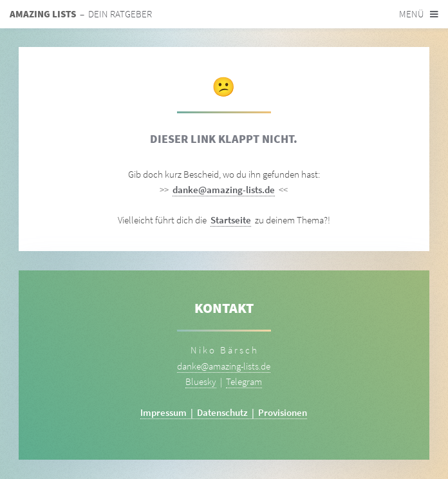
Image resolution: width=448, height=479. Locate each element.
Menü (412, 14)
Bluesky (201, 382)
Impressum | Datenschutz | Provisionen (224, 413)
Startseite (231, 220)
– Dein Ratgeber (81, 14)
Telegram (244, 382)
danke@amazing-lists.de (224, 190)
